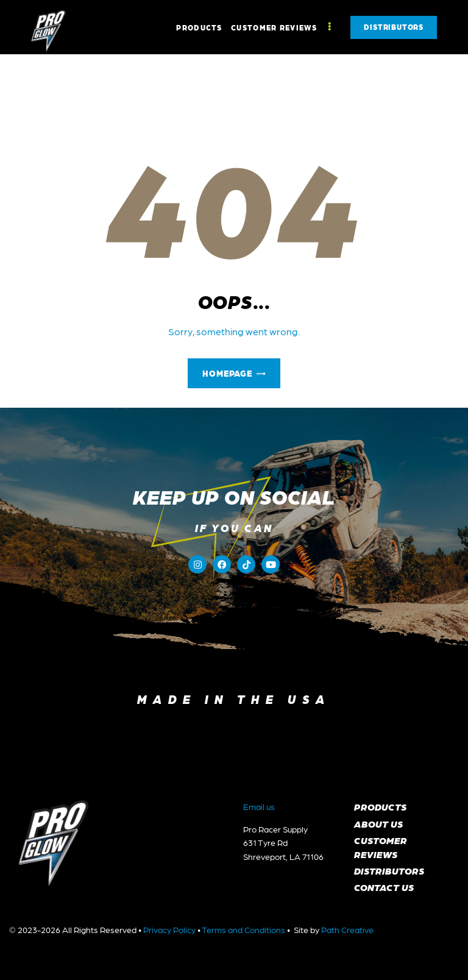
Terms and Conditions (243, 929)
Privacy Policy (169, 929)
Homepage (227, 373)
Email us (259, 806)
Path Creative (347, 929)
